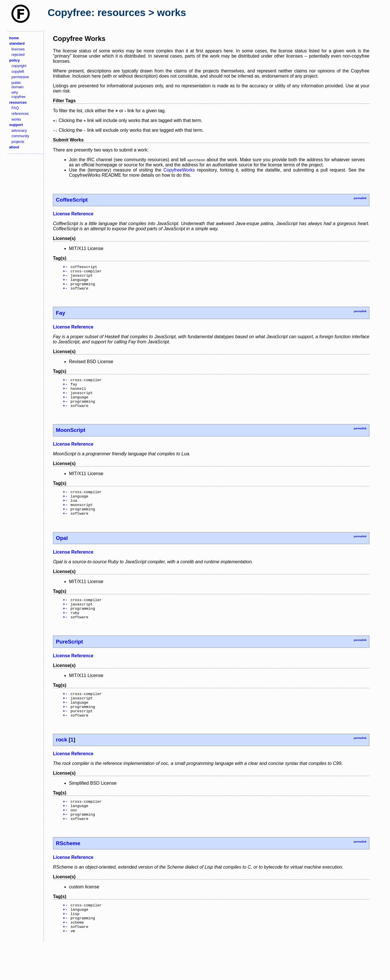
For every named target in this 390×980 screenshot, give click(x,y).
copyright (19, 66)
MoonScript (71, 441)
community (20, 136)
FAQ (15, 108)
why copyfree (18, 95)
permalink (360, 198)
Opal (62, 554)
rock (62, 765)
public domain (17, 85)
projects (18, 142)
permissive (20, 77)
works (16, 119)
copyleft (18, 71)
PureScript (69, 662)
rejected (18, 55)
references (20, 114)
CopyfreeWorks (179, 170)
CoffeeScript (72, 200)
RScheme (68, 873)
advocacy (19, 130)
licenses (18, 49)
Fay (60, 318)
